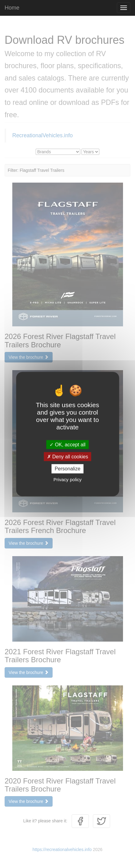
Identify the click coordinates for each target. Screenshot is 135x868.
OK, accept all (67, 445)
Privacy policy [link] (68, 479)
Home (12, 8)
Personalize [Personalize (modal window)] (68, 469)
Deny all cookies (68, 457)
